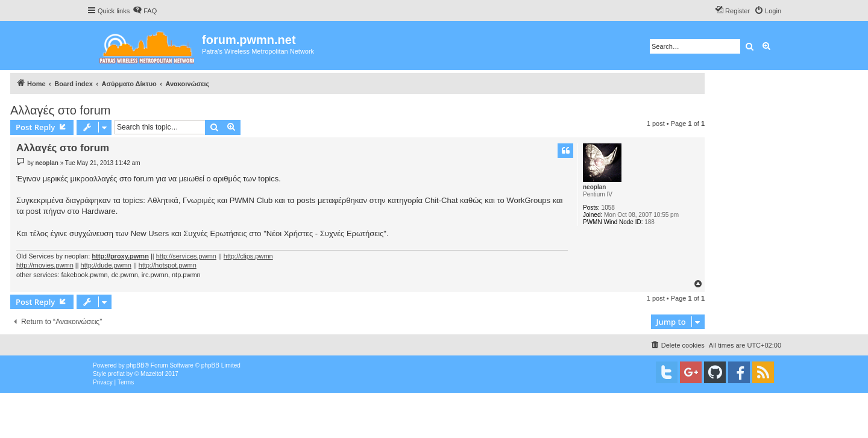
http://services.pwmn (186, 256)
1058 (608, 208)
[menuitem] (145, 11)
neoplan (594, 187)
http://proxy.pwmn (120, 256)
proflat (116, 374)
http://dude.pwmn (106, 265)
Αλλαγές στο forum (60, 110)
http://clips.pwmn (248, 256)
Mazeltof (152, 374)
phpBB (136, 365)
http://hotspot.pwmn (168, 265)
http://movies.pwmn (45, 265)
